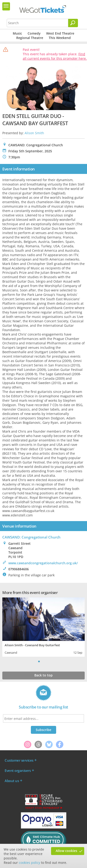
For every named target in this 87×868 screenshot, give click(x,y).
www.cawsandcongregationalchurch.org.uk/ (43, 563)
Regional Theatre (30, 38)
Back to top (43, 675)
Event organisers (18, 770)
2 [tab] (44, 661)
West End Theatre (60, 33)
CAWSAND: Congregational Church (31, 537)
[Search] (73, 23)
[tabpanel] (43, 627)
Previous (33, 661)
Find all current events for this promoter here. (55, 56)
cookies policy (29, 863)
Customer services (19, 760)
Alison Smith (34, 133)
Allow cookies (66, 851)
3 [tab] (48, 661)
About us (12, 781)
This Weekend (60, 38)
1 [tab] (39, 661)
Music (17, 33)
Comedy (34, 33)
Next (54, 661)
